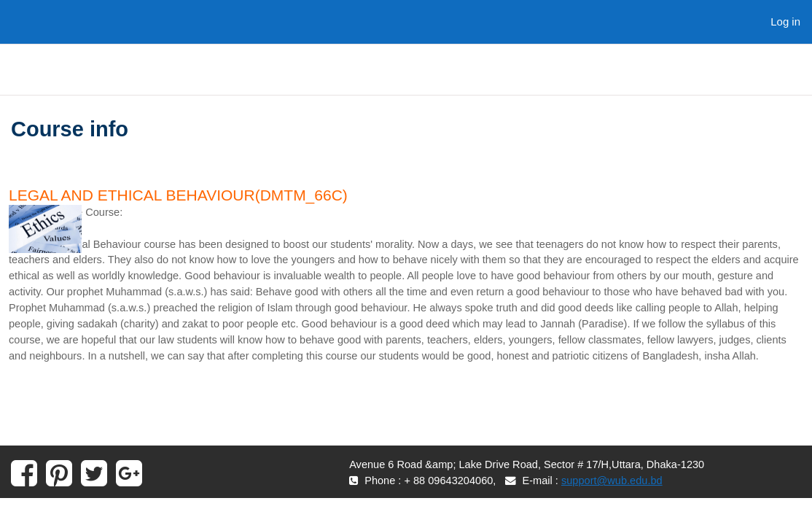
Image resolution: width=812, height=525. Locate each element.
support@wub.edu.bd (619, 501)
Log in (785, 22)
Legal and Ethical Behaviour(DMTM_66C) (178, 195)
